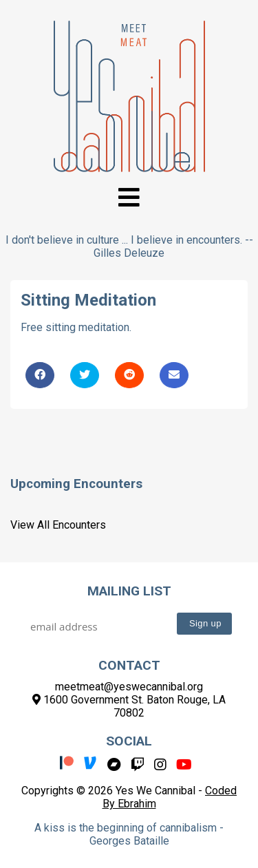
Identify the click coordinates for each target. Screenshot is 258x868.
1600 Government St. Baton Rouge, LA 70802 (129, 706)
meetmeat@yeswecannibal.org (129, 687)
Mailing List (129, 591)
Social (129, 741)
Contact (129, 665)
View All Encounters (58, 525)
